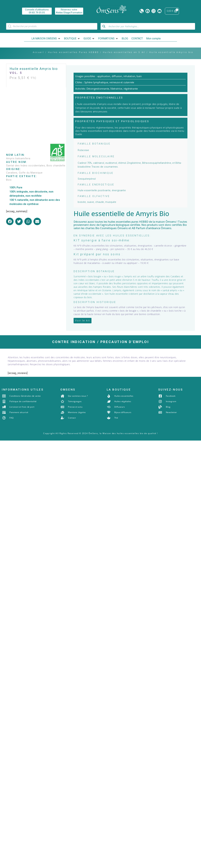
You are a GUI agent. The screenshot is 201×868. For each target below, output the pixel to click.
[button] (46, 39)
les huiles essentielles (117, 222)
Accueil (38, 52)
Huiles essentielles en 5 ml (124, 52)
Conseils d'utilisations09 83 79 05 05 (37, 11)
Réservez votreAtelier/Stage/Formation (69, 11)
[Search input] (151, 26)
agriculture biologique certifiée (121, 225)
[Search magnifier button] (104, 26)
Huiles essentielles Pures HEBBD (73, 52)
